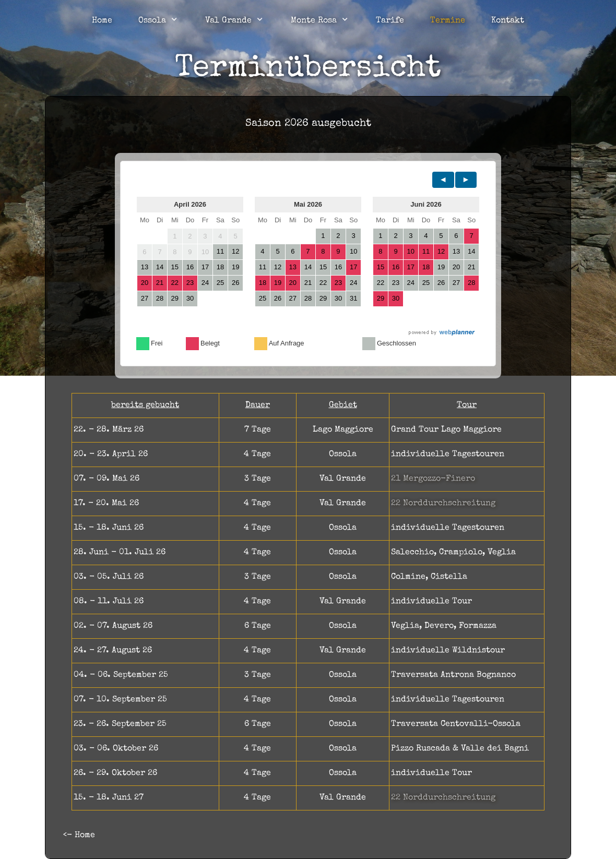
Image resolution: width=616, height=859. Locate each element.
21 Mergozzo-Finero (433, 479)
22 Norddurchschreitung (443, 504)
